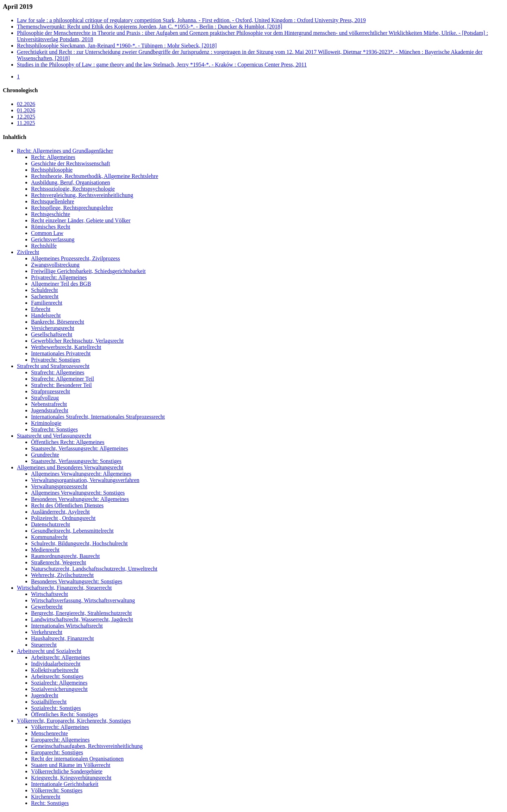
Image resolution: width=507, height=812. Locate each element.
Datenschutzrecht (51, 524)
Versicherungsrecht (53, 328)
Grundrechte (45, 455)
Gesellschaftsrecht (52, 334)
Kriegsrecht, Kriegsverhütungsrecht (71, 778)
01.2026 (26, 110)
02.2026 (26, 104)
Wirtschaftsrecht (49, 594)
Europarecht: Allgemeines (60, 740)
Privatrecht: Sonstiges (56, 360)
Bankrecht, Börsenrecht (58, 322)
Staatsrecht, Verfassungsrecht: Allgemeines (80, 448)
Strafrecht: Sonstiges (54, 429)
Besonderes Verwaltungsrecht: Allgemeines (80, 499)
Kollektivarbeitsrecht (55, 670)
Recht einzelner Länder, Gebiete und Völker (81, 220)
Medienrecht (45, 550)
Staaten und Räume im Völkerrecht (71, 765)
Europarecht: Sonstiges (57, 752)
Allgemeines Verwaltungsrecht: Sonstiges (78, 493)
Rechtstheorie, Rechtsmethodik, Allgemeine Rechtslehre (95, 176)
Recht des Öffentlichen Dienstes (67, 505)
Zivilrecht (28, 252)
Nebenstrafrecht (49, 404)
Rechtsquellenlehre (53, 201)
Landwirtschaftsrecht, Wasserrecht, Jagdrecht (82, 619)
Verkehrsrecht (47, 632)
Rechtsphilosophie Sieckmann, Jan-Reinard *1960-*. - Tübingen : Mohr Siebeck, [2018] (117, 46)
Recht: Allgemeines (53, 157)
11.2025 (26, 123)
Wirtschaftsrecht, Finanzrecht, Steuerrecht (64, 588)
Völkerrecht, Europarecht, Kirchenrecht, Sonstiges (74, 721)
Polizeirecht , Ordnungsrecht (63, 518)
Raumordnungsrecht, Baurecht (65, 556)
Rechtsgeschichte (51, 214)
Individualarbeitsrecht (56, 664)
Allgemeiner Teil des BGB (61, 284)
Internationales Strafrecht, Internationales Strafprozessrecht (98, 417)
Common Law (47, 233)
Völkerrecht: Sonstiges (57, 790)
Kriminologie (46, 423)
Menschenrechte (49, 733)
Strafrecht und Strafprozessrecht (53, 366)
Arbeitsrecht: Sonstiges (57, 676)
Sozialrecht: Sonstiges (56, 708)
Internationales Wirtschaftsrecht (67, 626)
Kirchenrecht (46, 797)
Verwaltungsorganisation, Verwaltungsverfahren (85, 480)
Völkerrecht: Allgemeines (60, 727)
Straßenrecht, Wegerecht (59, 562)
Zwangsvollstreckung (55, 265)
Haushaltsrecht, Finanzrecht (62, 638)
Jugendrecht (45, 695)
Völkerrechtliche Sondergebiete (67, 771)
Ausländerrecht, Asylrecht (60, 512)
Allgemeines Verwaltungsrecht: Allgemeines (81, 474)
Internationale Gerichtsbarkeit (65, 784)
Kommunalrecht (49, 537)
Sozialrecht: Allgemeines (59, 683)
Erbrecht (41, 309)
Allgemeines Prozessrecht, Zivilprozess (76, 258)
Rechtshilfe (44, 246)
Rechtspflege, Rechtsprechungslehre (72, 208)
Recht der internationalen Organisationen (77, 759)
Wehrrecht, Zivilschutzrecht (62, 575)
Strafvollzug (45, 398)
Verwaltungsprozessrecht (59, 486)
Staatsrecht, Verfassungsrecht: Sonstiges (76, 461)
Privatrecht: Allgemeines (59, 277)
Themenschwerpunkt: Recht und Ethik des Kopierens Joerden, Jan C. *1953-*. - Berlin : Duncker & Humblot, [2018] (150, 27)
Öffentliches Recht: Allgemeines (68, 442)
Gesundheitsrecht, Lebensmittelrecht (72, 531)
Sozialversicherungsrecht (59, 689)
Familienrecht (47, 303)
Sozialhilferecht (49, 702)
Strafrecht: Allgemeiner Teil (62, 379)
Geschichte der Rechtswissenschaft (71, 163)
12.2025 (26, 117)
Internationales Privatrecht (61, 353)
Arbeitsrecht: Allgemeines (61, 657)
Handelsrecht (46, 315)
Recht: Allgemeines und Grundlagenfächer (65, 151)
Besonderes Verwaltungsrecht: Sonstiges (77, 581)
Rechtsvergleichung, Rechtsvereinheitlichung (82, 195)
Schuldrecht (44, 290)
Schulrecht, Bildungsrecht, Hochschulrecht (79, 543)
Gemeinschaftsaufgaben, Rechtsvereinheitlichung (87, 746)
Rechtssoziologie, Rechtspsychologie (73, 189)
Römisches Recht (51, 227)
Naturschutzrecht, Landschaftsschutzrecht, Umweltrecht (94, 569)
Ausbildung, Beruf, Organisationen (71, 182)
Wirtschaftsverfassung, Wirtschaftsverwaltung (83, 600)
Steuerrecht (44, 645)
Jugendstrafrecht (50, 410)
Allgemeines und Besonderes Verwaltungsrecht (70, 467)
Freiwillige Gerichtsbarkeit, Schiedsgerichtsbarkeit (88, 271)
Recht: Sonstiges (50, 803)
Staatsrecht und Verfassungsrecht (54, 436)
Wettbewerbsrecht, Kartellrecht (66, 347)
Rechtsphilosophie (52, 170)
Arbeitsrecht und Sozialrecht (49, 651)
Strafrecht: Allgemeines (58, 372)
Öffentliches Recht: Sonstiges (64, 714)
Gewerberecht (47, 607)
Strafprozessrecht (51, 391)
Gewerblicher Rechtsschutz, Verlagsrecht (77, 341)
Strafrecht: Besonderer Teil (61, 385)
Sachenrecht (45, 296)
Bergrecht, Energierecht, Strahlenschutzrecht (81, 613)
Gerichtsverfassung (53, 239)
